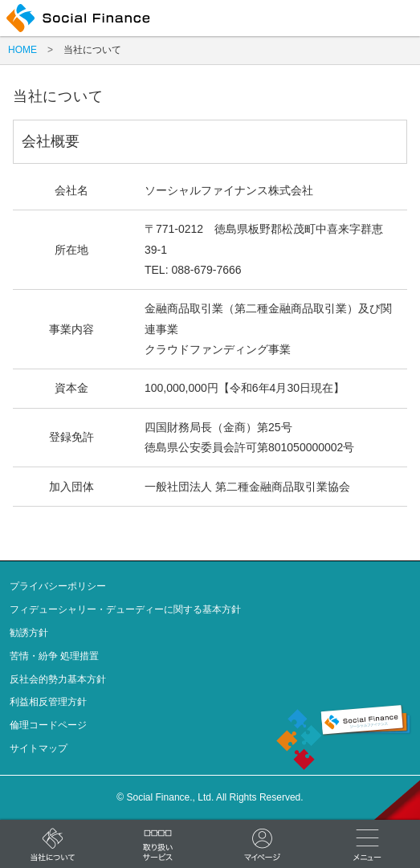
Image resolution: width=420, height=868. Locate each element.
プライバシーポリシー (58, 586)
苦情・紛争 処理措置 (54, 656)
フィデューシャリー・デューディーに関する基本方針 (125, 609)
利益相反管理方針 (48, 702)
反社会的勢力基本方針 (58, 679)
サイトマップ (39, 748)
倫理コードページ (48, 725)
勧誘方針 (29, 633)
